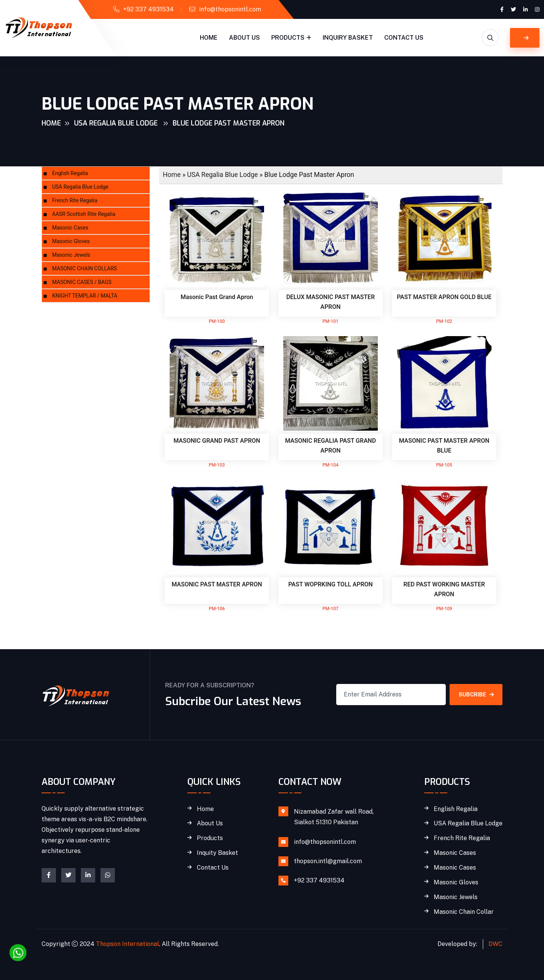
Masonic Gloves (71, 241)
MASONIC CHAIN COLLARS (84, 269)
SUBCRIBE (476, 695)
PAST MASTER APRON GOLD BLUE (444, 297)
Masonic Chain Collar (464, 912)
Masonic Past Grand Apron (217, 297)
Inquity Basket (217, 853)
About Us (244, 38)
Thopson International (127, 944)
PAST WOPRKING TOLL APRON (331, 585)
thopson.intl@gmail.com (328, 861)
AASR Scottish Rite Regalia (84, 214)
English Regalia (70, 173)
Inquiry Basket (348, 38)
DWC (495, 944)
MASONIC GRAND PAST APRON (217, 441)
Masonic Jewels (71, 255)
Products (288, 38)
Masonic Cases (70, 228)
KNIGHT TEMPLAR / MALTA (85, 296)
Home (209, 38)
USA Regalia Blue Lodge (117, 123)
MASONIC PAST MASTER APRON (217, 585)
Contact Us (404, 38)
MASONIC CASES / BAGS (82, 282)
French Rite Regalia (75, 201)
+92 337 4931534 (148, 9)
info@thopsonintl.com (230, 9)
